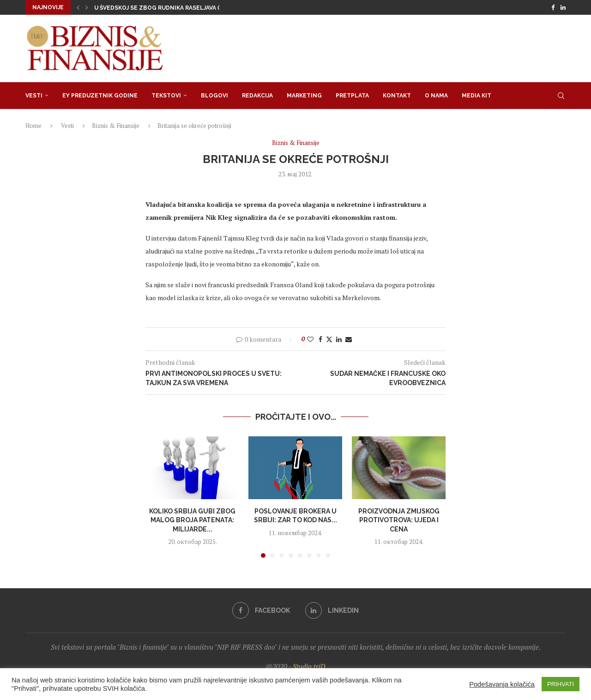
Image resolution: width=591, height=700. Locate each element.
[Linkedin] (563, 7)
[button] (78, 7)
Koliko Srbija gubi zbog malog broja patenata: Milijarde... (192, 520)
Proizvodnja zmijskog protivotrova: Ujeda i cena (398, 520)
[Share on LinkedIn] (339, 339)
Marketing (304, 96)
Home (33, 126)
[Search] (561, 96)
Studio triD (309, 666)
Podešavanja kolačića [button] (502, 684)
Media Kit (476, 96)
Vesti (34, 96)
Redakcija (257, 96)
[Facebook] (553, 7)
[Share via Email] (349, 339)
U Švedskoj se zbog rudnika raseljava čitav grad (173, 8)
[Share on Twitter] (329, 339)
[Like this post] (310, 339)
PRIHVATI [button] (561, 684)
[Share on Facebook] (320, 339)
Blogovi (214, 96)
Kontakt (397, 96)
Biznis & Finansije (116, 126)
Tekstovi (166, 96)
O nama (436, 96)
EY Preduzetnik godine (100, 96)
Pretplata (352, 96)
